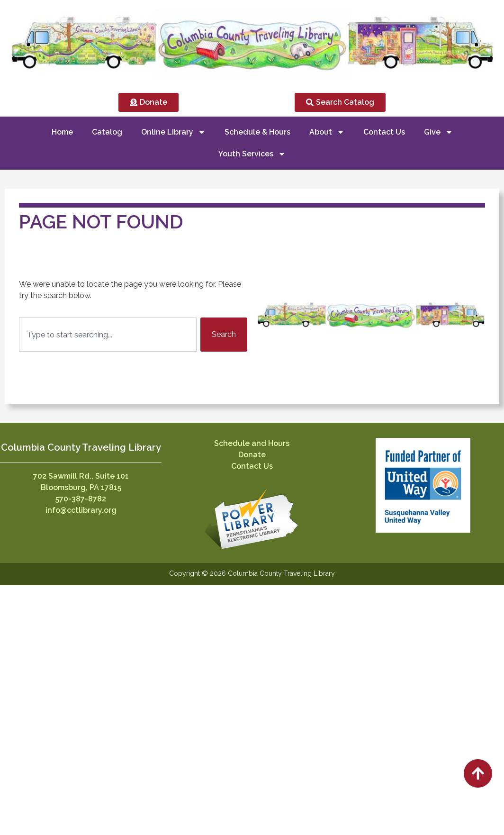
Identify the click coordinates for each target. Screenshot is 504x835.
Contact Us (384, 132)
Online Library (173, 132)
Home (62, 132)
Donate (252, 455)
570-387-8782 (81, 499)
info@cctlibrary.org (81, 510)
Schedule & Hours (257, 132)
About (327, 132)
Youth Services (252, 154)
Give (438, 132)
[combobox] (108, 335)
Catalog (107, 132)
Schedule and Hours (252, 443)
